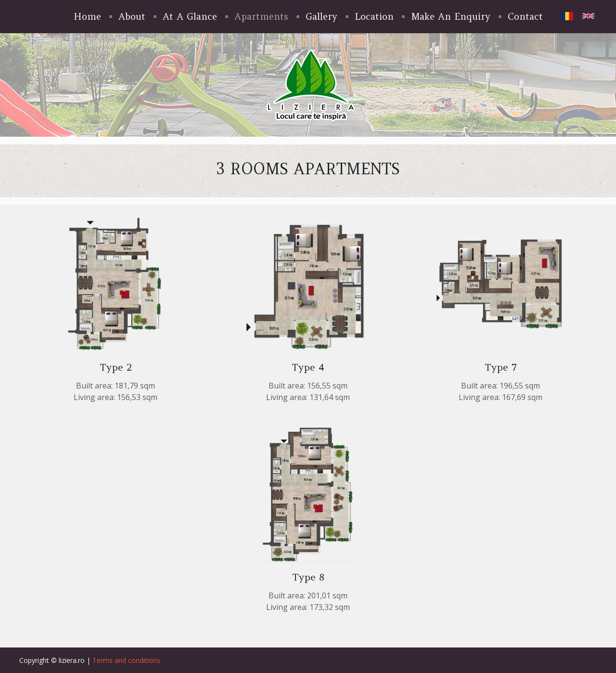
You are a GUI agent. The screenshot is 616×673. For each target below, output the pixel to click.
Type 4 (308, 367)
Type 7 (501, 367)
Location (374, 16)
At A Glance (190, 16)
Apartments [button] (261, 16)
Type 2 (116, 367)
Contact (525, 16)
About (132, 16)
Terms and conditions (126, 660)
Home (87, 16)
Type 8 (308, 577)
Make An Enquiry (451, 16)
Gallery (321, 16)
